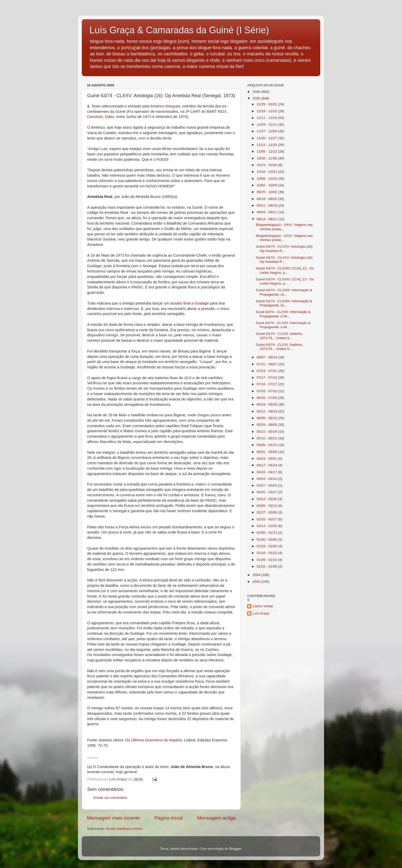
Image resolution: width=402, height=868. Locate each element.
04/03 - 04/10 (267, 479)
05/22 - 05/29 (267, 432)
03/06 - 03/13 (267, 506)
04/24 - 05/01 (267, 458)
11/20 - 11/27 (267, 138)
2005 (257, 98)
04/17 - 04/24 (267, 465)
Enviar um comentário (110, 798)
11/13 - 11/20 (267, 145)
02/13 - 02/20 (267, 526)
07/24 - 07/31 (267, 371)
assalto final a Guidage (190, 303)
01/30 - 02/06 (267, 539)
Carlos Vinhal (263, 606)
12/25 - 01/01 (267, 104)
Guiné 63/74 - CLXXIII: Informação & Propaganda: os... (284, 292)
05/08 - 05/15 (267, 445)
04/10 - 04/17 (267, 472)
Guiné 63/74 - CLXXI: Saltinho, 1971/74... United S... (280, 336)
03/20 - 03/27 (267, 492)
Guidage (94, 266)
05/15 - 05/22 (267, 438)
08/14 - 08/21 (267, 219)
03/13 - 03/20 (267, 499)
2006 (257, 92)
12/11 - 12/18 (267, 118)
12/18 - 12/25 (267, 111)
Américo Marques (165, 106)
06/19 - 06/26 (267, 404)
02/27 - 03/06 (267, 512)
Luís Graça (261, 613)
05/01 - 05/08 (267, 452)
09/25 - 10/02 (267, 192)
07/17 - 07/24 (267, 377)
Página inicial (169, 818)
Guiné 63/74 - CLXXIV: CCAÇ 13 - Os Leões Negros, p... (285, 270)
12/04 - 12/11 (267, 124)
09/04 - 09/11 (267, 212)
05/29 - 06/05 (267, 425)
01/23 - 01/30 (267, 546)
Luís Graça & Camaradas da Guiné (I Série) (179, 30)
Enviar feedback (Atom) (124, 829)
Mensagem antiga (216, 818)
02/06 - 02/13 (267, 533)
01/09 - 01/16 (267, 560)
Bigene (205, 351)
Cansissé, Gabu (101, 117)
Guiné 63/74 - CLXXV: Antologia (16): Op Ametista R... (285, 249)
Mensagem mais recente (113, 818)
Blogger (235, 849)
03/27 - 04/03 (267, 485)
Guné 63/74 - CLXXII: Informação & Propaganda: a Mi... (283, 314)
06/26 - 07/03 (267, 398)
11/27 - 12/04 (267, 131)
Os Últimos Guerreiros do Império (154, 740)
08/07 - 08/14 (267, 357)
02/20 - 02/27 (267, 519)
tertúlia (208, 106)
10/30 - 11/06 (267, 158)
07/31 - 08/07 (267, 364)
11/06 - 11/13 (267, 151)
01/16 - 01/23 (267, 553)
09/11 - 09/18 (267, 205)
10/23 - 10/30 (267, 165)
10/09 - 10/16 (267, 179)
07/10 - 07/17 (267, 384)
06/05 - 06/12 (267, 418)
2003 (257, 582)
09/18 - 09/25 (267, 199)
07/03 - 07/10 (267, 391)
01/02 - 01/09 (267, 566)
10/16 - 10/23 (267, 172)
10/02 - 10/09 (267, 185)
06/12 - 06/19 (267, 411)
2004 (257, 575)
